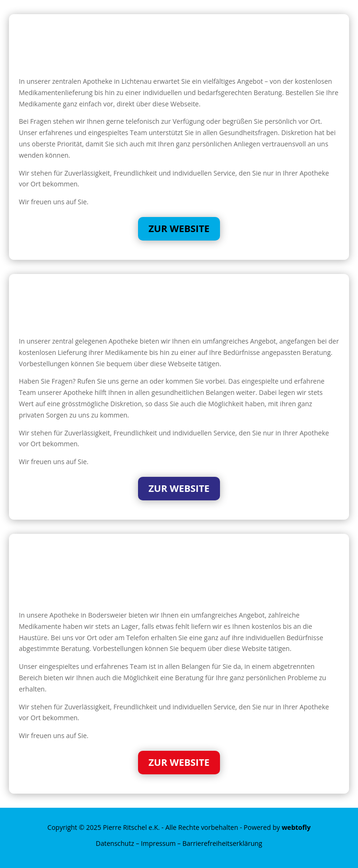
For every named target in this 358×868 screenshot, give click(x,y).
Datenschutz (115, 843)
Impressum (158, 843)
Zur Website (179, 229)
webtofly (296, 827)
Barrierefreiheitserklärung (222, 843)
